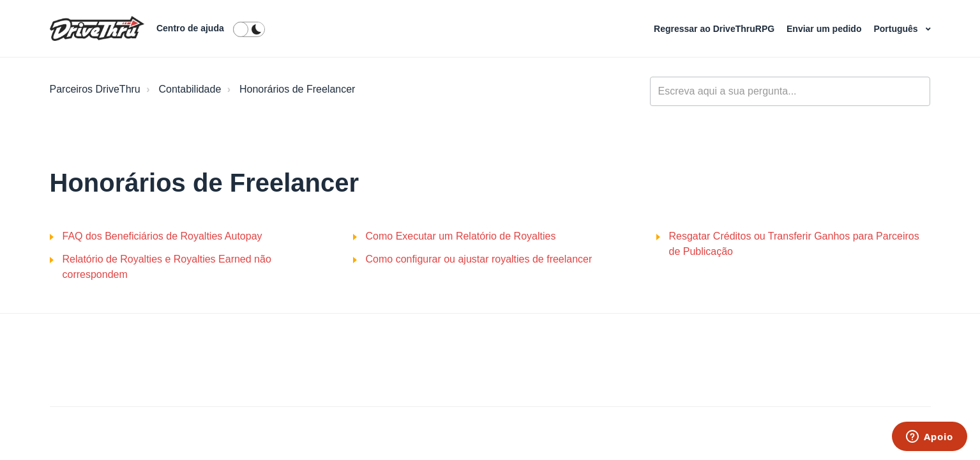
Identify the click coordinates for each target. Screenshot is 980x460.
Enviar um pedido (825, 29)
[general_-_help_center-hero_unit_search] (790, 91)
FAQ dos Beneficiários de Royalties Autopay (162, 236)
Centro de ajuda (190, 28)
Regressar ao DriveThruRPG (715, 29)
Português (897, 29)
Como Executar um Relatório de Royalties (461, 236)
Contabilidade (190, 89)
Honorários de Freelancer (297, 89)
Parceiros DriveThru (95, 89)
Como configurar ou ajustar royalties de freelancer (479, 259)
